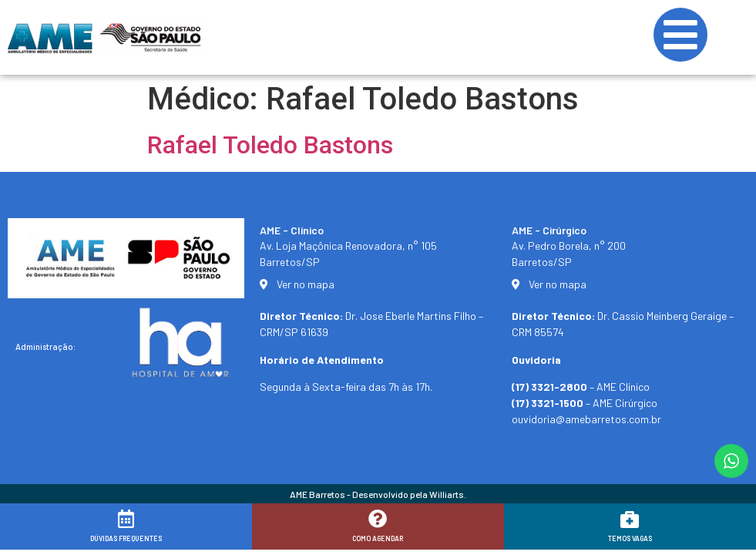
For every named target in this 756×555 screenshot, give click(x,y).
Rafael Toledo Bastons (270, 145)
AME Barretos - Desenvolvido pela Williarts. (378, 494)
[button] (723, 533)
